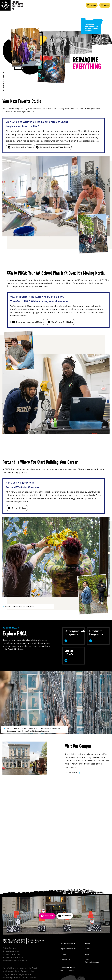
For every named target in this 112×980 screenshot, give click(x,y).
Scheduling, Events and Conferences (68, 969)
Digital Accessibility (68, 949)
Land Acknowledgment (92, 961)
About (87, 943)
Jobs (87, 954)
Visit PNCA (65, 916)
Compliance (65, 959)
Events (88, 949)
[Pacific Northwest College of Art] (12, 5)
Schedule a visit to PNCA (20, 147)
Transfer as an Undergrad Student (28, 322)
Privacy (63, 954)
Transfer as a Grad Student (60, 322)
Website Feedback (68, 943)
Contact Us (47, 916)
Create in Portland (17, 508)
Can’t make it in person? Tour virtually (53, 147)
